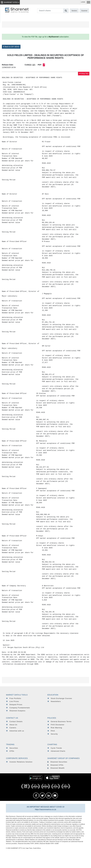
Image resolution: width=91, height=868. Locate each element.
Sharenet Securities (57, 762)
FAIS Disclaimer (56, 725)
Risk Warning (55, 728)
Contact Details (14, 722)
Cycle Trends (55, 748)
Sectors (74, 11)
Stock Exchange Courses (60, 698)
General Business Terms (59, 722)
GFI (34, 65)
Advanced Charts (56, 751)
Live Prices (12, 701)
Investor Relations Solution (19, 762)
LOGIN (83, 2)
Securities (12, 748)
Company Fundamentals (18, 708)
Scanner (84, 11)
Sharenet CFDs (55, 765)
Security (53, 734)
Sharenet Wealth (56, 768)
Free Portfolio (14, 698)
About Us (12, 725)
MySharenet (54, 37)
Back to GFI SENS (11, 47)
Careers (11, 728)
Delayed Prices (14, 705)
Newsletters (54, 701)
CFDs (10, 751)
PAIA (51, 731)
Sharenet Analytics (16, 711)
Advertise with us (15, 731)
